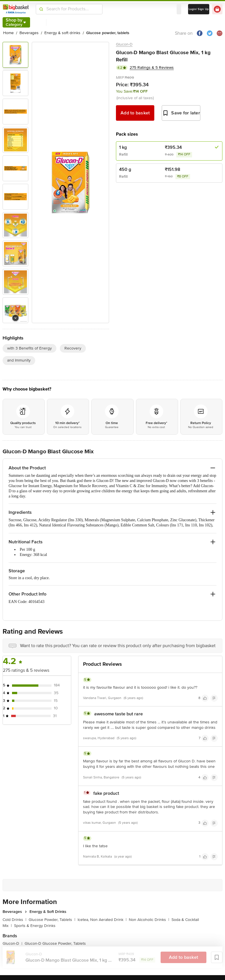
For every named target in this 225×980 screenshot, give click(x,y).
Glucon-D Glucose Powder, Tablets (55, 943)
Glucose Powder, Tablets (52, 920)
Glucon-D (124, 44)
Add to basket (135, 113)
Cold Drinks (14, 920)
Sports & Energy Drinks (35, 926)
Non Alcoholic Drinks (149, 920)
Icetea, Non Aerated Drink (102, 920)
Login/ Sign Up (199, 9)
